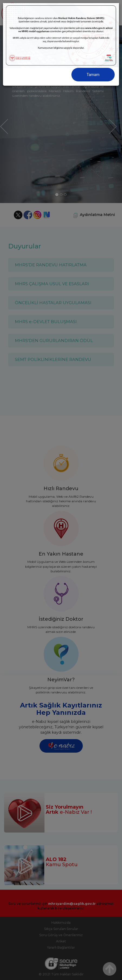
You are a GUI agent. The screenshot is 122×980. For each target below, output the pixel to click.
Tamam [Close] (93, 75)
